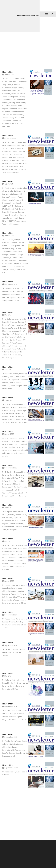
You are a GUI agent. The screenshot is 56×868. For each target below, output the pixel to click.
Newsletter (8, 72)
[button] (47, 14)
